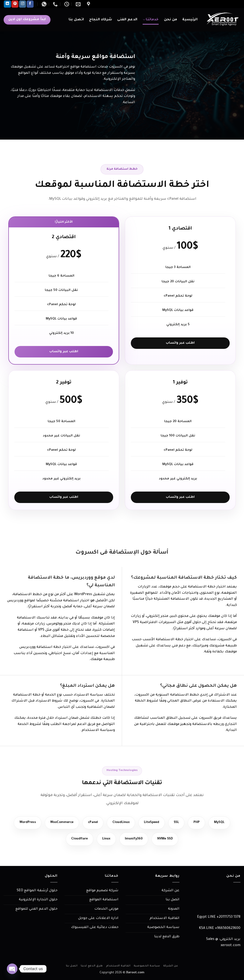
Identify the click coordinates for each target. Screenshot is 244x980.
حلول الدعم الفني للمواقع (36, 910)
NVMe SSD (167, 840)
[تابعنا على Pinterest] (15, 4)
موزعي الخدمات (106, 910)
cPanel (92, 823)
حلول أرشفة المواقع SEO (37, 891)
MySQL (225, 823)
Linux (106, 840)
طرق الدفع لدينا (167, 938)
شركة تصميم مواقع (102, 891)
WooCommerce (59, 823)
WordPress (22, 823)
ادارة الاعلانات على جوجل (98, 919)
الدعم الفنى (127, 20)
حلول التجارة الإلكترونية (38, 901)
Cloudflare (78, 840)
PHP (201, 823)
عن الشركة (170, 891)
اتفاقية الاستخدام (165, 919)
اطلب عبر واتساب (180, 343)
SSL (180, 823)
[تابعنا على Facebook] (30, 4)
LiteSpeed (154, 823)
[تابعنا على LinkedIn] (7, 4)
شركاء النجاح (101, 20)
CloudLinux (122, 823)
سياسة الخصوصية (163, 928)
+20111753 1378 (229, 918)
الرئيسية (190, 20)
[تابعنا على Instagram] (23, 4)
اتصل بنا (76, 20)
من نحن (171, 20)
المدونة (174, 910)
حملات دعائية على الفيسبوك (95, 928)
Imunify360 (134, 840)
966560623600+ (228, 929)
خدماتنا (151, 20)
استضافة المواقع (104, 901)
